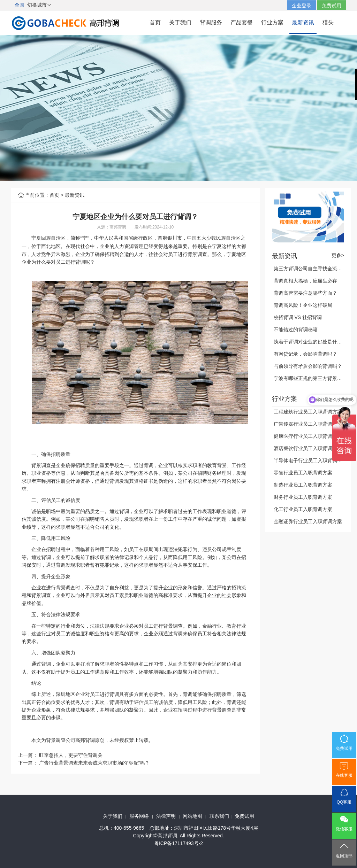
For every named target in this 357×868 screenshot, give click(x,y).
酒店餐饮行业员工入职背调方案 (308, 448)
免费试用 (332, 6)
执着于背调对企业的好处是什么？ (310, 342)
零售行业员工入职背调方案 (303, 473)
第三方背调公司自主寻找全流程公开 (313, 269)
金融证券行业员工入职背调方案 (308, 521)
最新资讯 (303, 22)
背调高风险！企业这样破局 (303, 305)
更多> (338, 255)
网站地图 (192, 816)
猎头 (328, 22)
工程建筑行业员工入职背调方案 (308, 412)
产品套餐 (242, 22)
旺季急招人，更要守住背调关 (71, 755)
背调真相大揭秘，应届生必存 (305, 281)
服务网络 (139, 816)
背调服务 (211, 22)
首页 (155, 22)
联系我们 (219, 816)
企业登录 (302, 6)
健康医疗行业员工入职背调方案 (308, 436)
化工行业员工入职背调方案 (303, 509)
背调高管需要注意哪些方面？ (305, 293)
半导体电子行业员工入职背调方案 (310, 460)
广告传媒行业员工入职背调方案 (308, 424)
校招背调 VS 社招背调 (298, 317)
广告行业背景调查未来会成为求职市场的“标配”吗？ (94, 763)
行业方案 (272, 22)
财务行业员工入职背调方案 (303, 497)
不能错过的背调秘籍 (296, 330)
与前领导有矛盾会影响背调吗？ (308, 366)
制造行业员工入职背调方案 (303, 485)
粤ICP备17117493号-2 (178, 843)
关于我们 (180, 22)
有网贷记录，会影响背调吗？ (305, 354)
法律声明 (166, 816)
